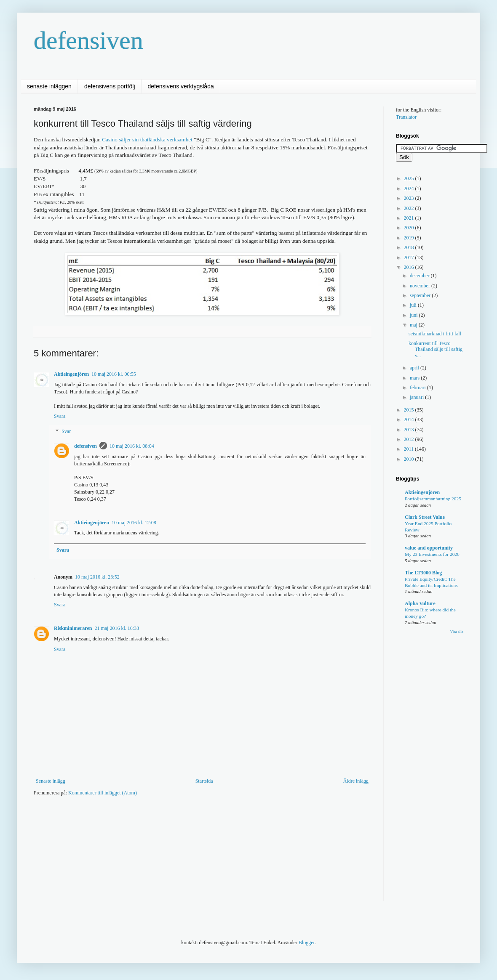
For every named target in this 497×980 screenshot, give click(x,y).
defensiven (88, 40)
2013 (410, 430)
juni (414, 315)
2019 (410, 238)
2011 (410, 449)
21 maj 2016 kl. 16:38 (117, 628)
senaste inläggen (49, 86)
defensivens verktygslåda (181, 86)
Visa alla (457, 632)
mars (415, 378)
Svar (66, 431)
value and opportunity (429, 548)
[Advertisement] (187, 828)
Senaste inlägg (51, 781)
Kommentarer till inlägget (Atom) (103, 793)
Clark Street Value (425, 517)
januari (417, 397)
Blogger (307, 943)
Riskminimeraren (73, 628)
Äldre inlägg (356, 781)
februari (418, 388)
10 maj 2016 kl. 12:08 (134, 523)
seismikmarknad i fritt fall (435, 334)
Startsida (204, 781)
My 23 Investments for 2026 (432, 554)
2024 (410, 189)
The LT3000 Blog (423, 573)
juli (414, 305)
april (415, 368)
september (421, 295)
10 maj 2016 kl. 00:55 (114, 374)
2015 (410, 410)
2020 (410, 228)
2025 (410, 178)
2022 (410, 208)
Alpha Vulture (420, 603)
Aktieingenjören (71, 374)
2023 (410, 198)
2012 (410, 439)
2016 (410, 267)
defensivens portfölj (110, 86)
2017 (410, 258)
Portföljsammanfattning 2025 (433, 499)
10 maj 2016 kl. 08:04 (132, 446)
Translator (406, 117)
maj (414, 325)
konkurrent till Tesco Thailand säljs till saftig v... (436, 349)
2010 (410, 459)
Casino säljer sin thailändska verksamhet (147, 139)
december (420, 276)
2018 (410, 247)
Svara (60, 416)
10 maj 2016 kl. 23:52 (97, 577)
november (421, 286)
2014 (410, 420)
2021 (410, 218)
